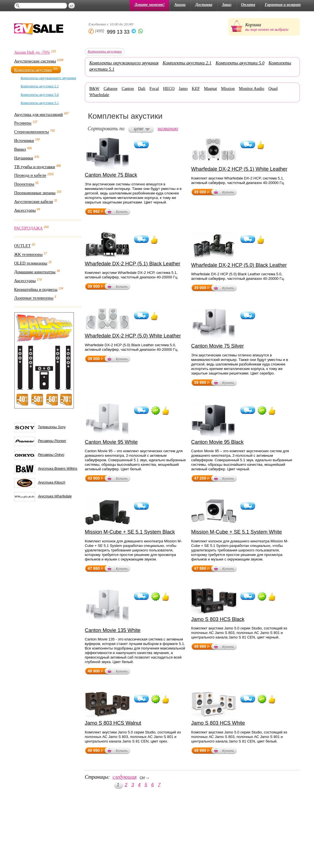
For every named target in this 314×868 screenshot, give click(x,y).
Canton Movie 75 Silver (218, 346)
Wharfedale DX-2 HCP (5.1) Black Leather (133, 264)
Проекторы (24, 184)
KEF (196, 88)
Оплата (248, 5)
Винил (20, 149)
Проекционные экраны (35, 193)
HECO (169, 88)
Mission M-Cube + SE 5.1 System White (237, 532)
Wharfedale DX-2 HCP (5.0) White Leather (133, 336)
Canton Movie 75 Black (111, 175)
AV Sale (39, 30)
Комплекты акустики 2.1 (40, 86)
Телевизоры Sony (52, 427)
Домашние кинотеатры (35, 272)
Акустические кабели (34, 202)
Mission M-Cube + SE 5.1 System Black (130, 532)
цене (139, 129)
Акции (180, 5)
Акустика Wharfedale (55, 496)
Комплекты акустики (33, 70)
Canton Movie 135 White (113, 630)
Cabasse (110, 88)
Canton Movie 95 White (111, 442)
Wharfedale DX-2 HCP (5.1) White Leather (239, 169)
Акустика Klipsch (52, 482)
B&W (94, 88)
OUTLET (22, 246)
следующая (125, 777)
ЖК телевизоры (28, 255)
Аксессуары (25, 210)
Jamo (183, 88)
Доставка (204, 5)
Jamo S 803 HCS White (218, 723)
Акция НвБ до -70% (32, 52)
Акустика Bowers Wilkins (58, 469)
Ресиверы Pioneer (52, 441)
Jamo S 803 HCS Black (218, 619)
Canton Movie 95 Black (217, 442)
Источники (24, 140)
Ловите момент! (150, 5)
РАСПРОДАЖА (28, 228)
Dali (142, 88)
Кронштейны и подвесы (36, 289)
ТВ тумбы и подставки (35, 167)
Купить (122, 212)
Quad (273, 88)
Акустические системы (35, 61)
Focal (154, 88)
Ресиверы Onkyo (51, 455)
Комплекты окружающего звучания (48, 78)
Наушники (24, 158)
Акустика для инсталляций (38, 114)
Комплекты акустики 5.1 (40, 103)
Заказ (227, 5)
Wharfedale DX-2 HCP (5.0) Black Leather (239, 265)
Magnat (210, 88)
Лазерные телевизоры (34, 298)
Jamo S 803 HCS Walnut (113, 723)
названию (168, 129)
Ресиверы (23, 123)
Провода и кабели (30, 176)
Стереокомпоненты (32, 132)
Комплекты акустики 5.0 (40, 95)
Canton (128, 88)
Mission (228, 88)
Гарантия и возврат (283, 5)
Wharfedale (99, 95)
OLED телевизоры (31, 263)
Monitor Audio (251, 88)
